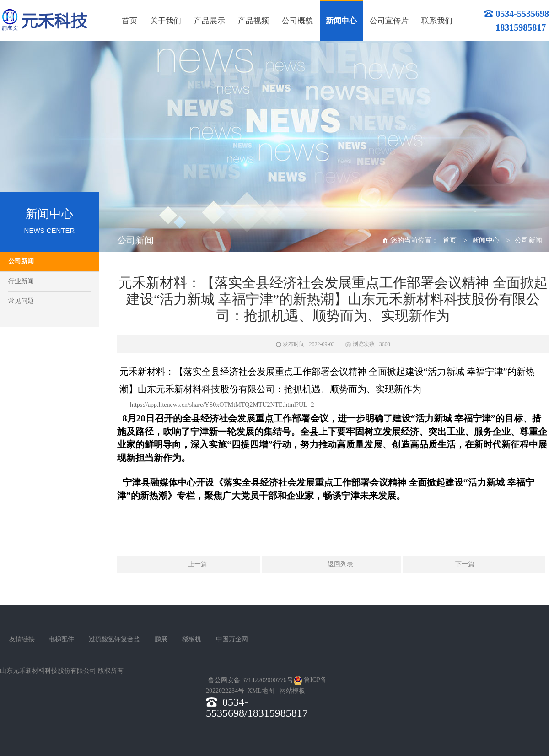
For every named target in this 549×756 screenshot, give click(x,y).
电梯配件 (61, 639)
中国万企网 (232, 639)
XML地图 (261, 691)
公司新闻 (21, 261)
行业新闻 (21, 281)
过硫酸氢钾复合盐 (114, 639)
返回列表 (331, 565)
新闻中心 (486, 240)
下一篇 (474, 565)
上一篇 (188, 565)
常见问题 (21, 301)
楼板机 (192, 639)
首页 (450, 240)
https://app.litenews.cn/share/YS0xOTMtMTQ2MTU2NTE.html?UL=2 (222, 405)
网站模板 (292, 691)
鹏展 (161, 639)
